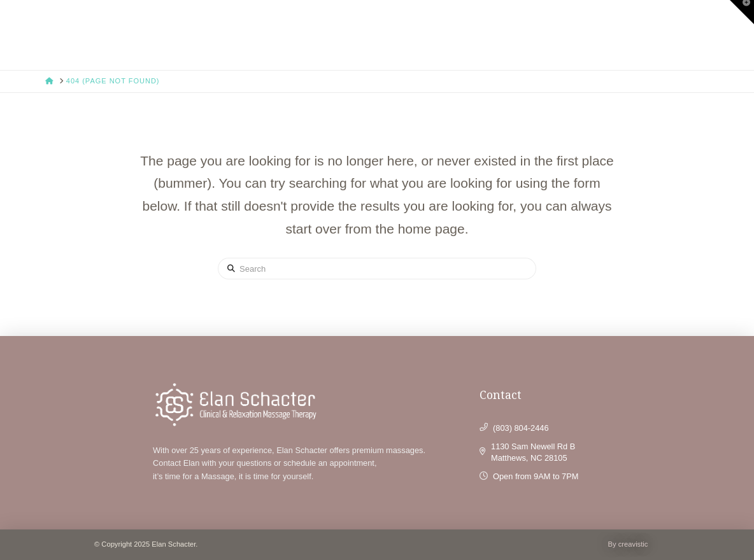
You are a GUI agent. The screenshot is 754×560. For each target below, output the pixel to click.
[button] (742, 12)
